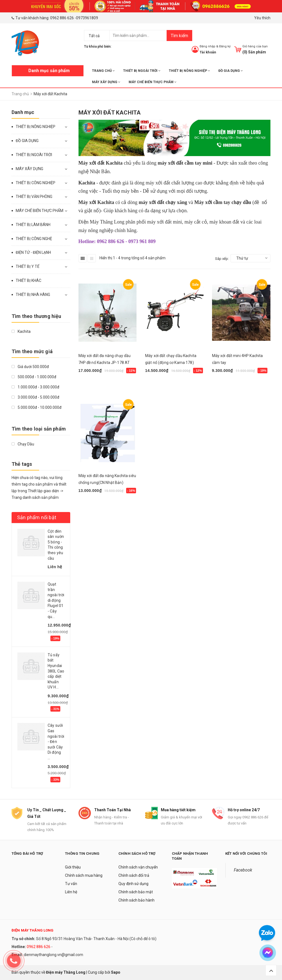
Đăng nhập (208, 46)
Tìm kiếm (179, 36)
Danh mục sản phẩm (49, 71)
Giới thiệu (73, 867)
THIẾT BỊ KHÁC (29, 281)
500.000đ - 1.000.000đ (34, 377)
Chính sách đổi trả (134, 875)
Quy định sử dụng (133, 884)
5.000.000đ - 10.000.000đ (36, 407)
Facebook (243, 870)
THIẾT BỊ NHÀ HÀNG (33, 295)
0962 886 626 (62, 18)
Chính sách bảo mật (136, 892)
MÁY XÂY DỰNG (106, 82)
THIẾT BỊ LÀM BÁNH (33, 225)
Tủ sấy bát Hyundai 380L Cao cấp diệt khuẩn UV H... (56, 671)
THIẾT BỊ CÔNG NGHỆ (34, 239)
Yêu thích (262, 18)
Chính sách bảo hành (136, 900)
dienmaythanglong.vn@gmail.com (53, 955)
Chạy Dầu (23, 444)
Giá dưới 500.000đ (30, 367)
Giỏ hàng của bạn (255, 46)
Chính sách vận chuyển (138, 867)
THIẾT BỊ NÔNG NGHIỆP (189, 71)
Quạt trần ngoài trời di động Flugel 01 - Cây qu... (56, 600)
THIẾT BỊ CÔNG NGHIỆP (36, 183)
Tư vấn (71, 884)
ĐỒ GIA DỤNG (231, 71)
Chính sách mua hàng (84, 875)
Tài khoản (208, 52)
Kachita (21, 331)
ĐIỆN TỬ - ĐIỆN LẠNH (33, 252)
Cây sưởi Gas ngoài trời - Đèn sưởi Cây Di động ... (56, 742)
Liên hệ (71, 892)
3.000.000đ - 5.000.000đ (35, 397)
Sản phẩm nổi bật (37, 517)
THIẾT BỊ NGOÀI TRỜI (142, 71)
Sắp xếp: (222, 259)
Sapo (116, 972)
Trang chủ (103, 71)
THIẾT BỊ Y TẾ (28, 266)
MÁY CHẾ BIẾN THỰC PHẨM (153, 82)
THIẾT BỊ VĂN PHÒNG (34, 197)
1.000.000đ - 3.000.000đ (35, 387)
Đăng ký (225, 46)
